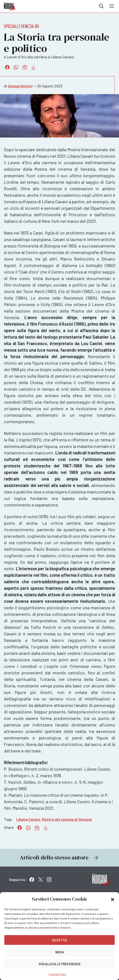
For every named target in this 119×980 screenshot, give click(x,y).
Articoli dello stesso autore (59, 857)
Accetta (59, 940)
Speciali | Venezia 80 (21, 26)
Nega (60, 952)
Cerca (101, 6)
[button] (113, 899)
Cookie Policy (57, 974)
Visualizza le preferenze (60, 964)
